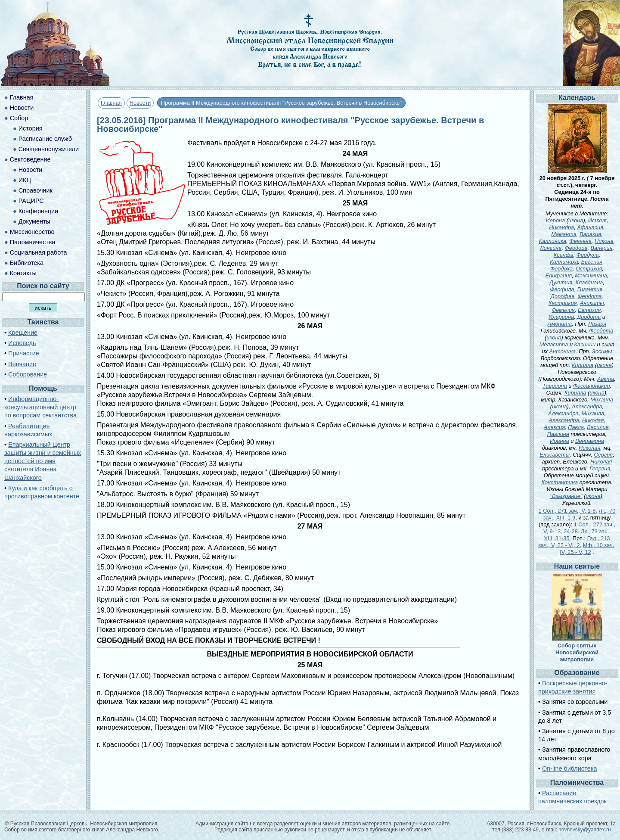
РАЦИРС (31, 201)
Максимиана (591, 275)
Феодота (589, 296)
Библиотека (27, 263)
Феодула (588, 255)
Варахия (590, 234)
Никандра (561, 227)
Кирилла (583, 365)
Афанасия (590, 227)
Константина (560, 482)
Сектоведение (30, 159)
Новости (140, 103)
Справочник (36, 190)
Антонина (563, 351)
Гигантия (590, 289)
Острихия (589, 269)
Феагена (580, 241)
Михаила (602, 400)
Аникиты (592, 303)
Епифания (559, 275)
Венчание (22, 364)
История (31, 128)
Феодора (576, 248)
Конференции (38, 211)
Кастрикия (563, 303)
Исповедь (22, 343)
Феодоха (561, 269)
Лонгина (551, 248)
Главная (111, 103)
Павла (576, 427)
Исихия (597, 220)
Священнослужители (49, 149)
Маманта (564, 234)
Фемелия (563, 310)
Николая (593, 420)
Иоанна (560, 441)
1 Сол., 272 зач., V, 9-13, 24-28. (579, 528)
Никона (604, 241)
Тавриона (555, 386)
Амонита (560, 324)
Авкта (606, 379)
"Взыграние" (566, 496)
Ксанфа (564, 255)
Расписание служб (45, 139)
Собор (19, 118)
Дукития (561, 282)
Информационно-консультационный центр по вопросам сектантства (40, 407)
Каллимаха (564, 262)
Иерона (556, 220)
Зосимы (602, 351)
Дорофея (563, 296)
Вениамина (590, 441)
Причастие (24, 353)
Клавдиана (589, 282)
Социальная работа (39, 252)
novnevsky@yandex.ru (585, 830)
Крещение (23, 333)
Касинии (585, 344)
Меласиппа (554, 344)
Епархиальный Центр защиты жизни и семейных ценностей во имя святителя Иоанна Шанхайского (43, 461)
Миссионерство (32, 232)
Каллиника (553, 241)
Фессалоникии (592, 386)
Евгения (592, 262)
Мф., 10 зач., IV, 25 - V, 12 (588, 549)
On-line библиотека (569, 768)
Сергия (603, 455)
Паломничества (33, 242)
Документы (34, 221)
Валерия (602, 248)
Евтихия (589, 310)
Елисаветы (555, 455)
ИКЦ (25, 180)
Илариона (561, 317)
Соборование (28, 374)
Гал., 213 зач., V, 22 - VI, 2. (574, 542)
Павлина (558, 434)
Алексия (554, 427)
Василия (598, 427)
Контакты (23, 273)
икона (576, 220)
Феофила (562, 289)
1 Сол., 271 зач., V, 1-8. (568, 511)
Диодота (589, 317)
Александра (587, 406)
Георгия (600, 468)
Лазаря (597, 324)
